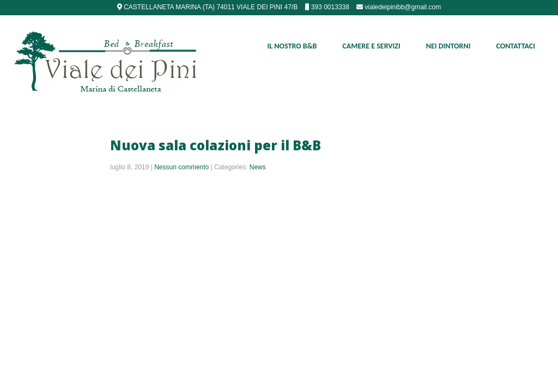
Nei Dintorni (448, 46)
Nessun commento (181, 167)
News (258, 167)
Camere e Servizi (371, 46)
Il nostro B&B (292, 46)
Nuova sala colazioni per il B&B (216, 145)
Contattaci (515, 46)
